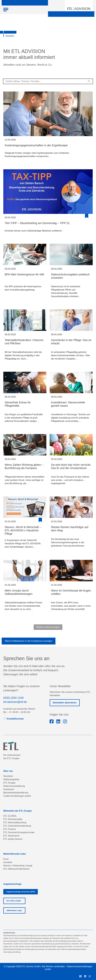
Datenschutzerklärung (14, 786)
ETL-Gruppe (9, 783)
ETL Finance (10, 829)
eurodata (8, 862)
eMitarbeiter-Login (14, 910)
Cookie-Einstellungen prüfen (17, 796)
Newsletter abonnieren (65, 703)
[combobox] (48, 81)
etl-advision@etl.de (15, 702)
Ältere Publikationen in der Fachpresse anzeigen (29, 641)
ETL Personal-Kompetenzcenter (19, 832)
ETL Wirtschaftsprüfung (15, 822)
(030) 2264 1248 (13, 698)
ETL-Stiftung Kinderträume (16, 869)
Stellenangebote (11, 779)
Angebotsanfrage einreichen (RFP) (21, 892)
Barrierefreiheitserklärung (16, 793)
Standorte (8, 776)
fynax (6, 859)
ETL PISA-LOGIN (14, 901)
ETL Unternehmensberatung (17, 826)
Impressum (9, 789)
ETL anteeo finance (13, 839)
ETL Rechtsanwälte (13, 819)
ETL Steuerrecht (11, 836)
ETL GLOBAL (10, 816)
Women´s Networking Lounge (18, 866)
